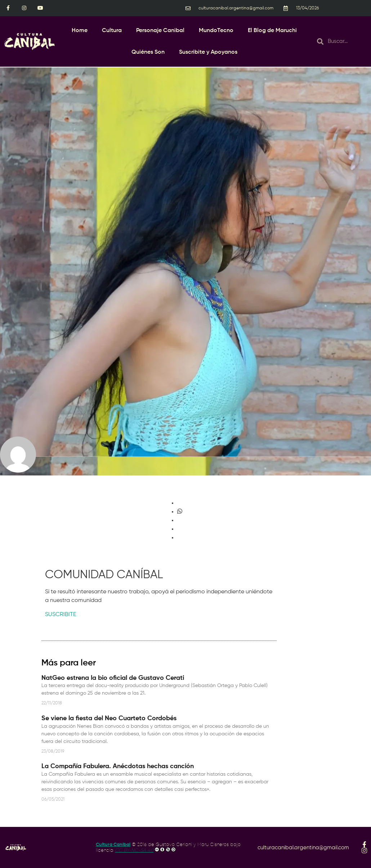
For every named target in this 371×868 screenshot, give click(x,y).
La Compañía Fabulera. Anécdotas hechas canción (118, 766)
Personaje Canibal (160, 31)
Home (80, 31)
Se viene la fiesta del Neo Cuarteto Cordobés (109, 718)
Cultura (112, 31)
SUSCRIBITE (61, 615)
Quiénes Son (148, 52)
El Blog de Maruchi (272, 31)
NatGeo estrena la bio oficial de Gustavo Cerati (113, 678)
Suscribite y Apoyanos (208, 52)
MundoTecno (216, 31)
